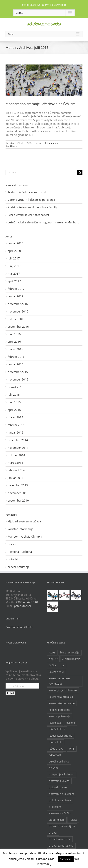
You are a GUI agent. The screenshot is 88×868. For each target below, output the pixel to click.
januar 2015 (16, 432)
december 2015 (18, 372)
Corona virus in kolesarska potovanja (31, 200)
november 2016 (18, 311)
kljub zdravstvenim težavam (26, 521)
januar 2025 (16, 243)
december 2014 (18, 440)
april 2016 (14, 342)
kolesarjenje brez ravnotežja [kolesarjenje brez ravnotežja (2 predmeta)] (59, 681)
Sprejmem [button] (66, 859)
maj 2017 (14, 274)
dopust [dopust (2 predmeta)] (53, 659)
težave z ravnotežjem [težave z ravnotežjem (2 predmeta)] (62, 826)
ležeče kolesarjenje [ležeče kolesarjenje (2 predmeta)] (61, 736)
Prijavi (10, 693)
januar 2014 (16, 478)
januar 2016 (16, 364)
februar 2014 (16, 470)
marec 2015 (15, 417)
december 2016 (18, 304)
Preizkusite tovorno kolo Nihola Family (32, 207)
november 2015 (18, 379)
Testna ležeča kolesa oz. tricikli (27, 192)
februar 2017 (16, 289)
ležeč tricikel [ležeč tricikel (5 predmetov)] (56, 749)
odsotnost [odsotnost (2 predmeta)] (55, 755)
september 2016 (18, 327)
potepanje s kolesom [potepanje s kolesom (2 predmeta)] (62, 774)
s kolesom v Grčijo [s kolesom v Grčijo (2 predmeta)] (60, 813)
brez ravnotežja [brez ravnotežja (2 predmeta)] (70, 653)
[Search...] (41, 173)
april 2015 (14, 410)
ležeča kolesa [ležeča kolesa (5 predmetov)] (57, 729)
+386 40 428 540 (27, 602)
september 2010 (18, 500)
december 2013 (18, 485)
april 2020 (14, 251)
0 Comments (51, 143)
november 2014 (18, 448)
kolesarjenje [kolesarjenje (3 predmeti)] (56, 672)
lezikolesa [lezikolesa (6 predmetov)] (55, 723)
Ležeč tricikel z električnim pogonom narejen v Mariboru (44, 222)
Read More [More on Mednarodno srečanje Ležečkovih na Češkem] (11, 146)
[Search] (80, 173)
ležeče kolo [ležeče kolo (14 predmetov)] (56, 742)
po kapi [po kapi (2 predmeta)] (53, 768)
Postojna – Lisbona (20, 552)
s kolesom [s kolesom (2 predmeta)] (55, 807)
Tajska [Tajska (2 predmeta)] (73, 820)
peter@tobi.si (59, 5)
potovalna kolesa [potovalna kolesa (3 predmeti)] (59, 781)
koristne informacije (21, 529)
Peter (11, 143)
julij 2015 (14, 395)
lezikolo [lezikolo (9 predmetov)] (70, 723)
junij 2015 (14, 402)
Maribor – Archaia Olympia (25, 537)
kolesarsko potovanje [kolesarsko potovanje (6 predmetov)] (62, 703)
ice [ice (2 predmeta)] (63, 665)
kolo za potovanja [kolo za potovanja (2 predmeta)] (60, 710)
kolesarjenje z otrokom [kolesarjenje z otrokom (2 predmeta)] (63, 690)
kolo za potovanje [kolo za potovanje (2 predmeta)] (60, 716)
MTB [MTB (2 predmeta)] (72, 749)
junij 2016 (14, 334)
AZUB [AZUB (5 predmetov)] (52, 653)
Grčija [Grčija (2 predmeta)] (52, 665)
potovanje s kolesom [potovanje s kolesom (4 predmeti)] (61, 794)
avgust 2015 (16, 387)
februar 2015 (16, 425)
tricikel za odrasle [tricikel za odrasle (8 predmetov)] (60, 839)
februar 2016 (16, 357)
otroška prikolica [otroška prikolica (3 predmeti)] (59, 762)
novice (38, 143)
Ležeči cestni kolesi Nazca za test (28, 215)
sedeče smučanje (19, 567)
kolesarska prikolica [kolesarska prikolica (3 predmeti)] (61, 697)
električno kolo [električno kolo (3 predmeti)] (71, 659)
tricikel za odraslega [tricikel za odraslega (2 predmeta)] (61, 846)
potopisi (13, 559)
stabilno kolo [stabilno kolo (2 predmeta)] (57, 820)
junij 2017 (14, 266)
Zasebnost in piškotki (19, 627)
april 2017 (14, 281)
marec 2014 (15, 463)
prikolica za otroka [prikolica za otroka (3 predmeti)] (60, 800)
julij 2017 (14, 258)
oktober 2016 (16, 319)
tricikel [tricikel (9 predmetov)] (53, 833)
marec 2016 (15, 349)
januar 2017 (16, 296)
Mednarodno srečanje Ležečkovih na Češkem (40, 104)
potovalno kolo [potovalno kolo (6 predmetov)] (58, 787)
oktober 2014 (16, 455)
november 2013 (18, 493)
